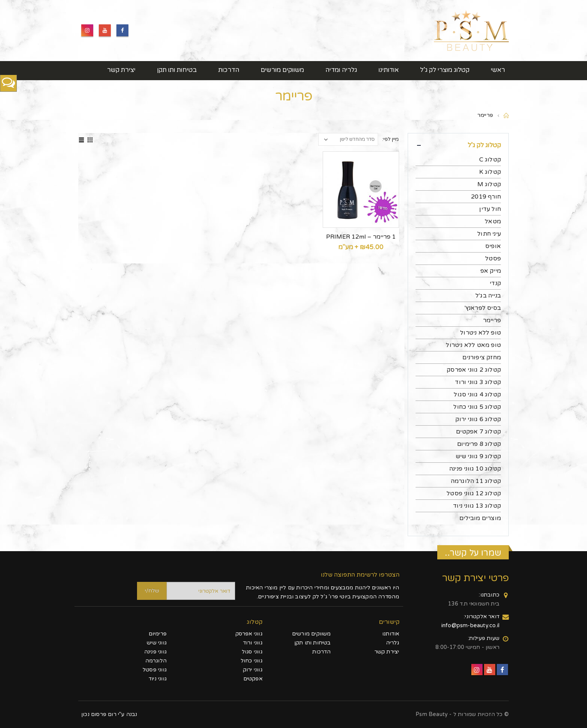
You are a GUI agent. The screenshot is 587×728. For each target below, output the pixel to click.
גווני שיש (157, 643)
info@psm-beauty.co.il (470, 626)
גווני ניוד (158, 679)
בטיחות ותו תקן (177, 70)
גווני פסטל (155, 670)
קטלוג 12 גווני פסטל (474, 493)
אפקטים (253, 679)
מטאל (493, 221)
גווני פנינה (155, 652)
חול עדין (490, 209)
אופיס (493, 246)
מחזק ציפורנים (482, 357)
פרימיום (158, 634)
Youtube (105, 30)
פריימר (492, 320)
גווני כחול (252, 661)
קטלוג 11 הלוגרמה (476, 481)
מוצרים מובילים (480, 518)
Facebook (122, 30)
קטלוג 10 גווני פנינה (475, 469)
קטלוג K (490, 172)
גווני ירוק (253, 670)
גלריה (393, 643)
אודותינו (389, 70)
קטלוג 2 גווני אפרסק (474, 370)
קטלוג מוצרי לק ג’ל (445, 70)
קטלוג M (489, 184)
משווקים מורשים (282, 70)
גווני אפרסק (249, 634)
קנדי (495, 283)
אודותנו (391, 634)
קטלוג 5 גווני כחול (477, 407)
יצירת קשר (121, 70)
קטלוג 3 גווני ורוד (478, 382)
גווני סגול (252, 652)
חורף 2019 (486, 197)
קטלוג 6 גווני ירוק (478, 419)
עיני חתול (489, 234)
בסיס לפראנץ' (483, 308)
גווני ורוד (253, 643)
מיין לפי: (391, 139)
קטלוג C (490, 160)
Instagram (87, 30)
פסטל (493, 259)
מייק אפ (491, 271)
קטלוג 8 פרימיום (479, 444)
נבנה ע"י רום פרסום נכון (109, 714)
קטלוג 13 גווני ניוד (477, 506)
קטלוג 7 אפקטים (478, 432)
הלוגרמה (156, 661)
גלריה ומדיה (341, 70)
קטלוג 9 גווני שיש (478, 456)
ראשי (498, 70)
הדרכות (229, 70)
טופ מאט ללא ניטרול (473, 345)
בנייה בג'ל (488, 296)
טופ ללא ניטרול (480, 333)
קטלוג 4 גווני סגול (477, 395)
